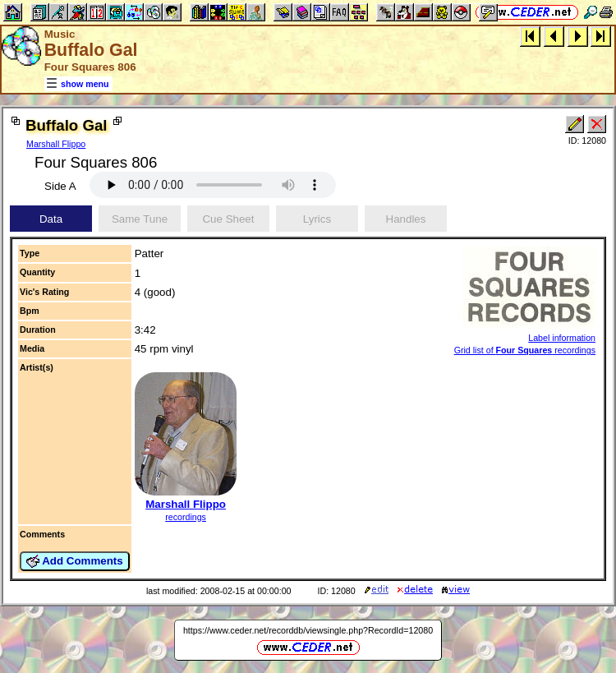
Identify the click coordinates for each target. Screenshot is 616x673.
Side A (60, 186)
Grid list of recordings (525, 350)
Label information (562, 338)
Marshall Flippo (56, 144)
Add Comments (75, 561)
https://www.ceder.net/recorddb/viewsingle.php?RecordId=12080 (308, 630)
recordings (186, 517)
